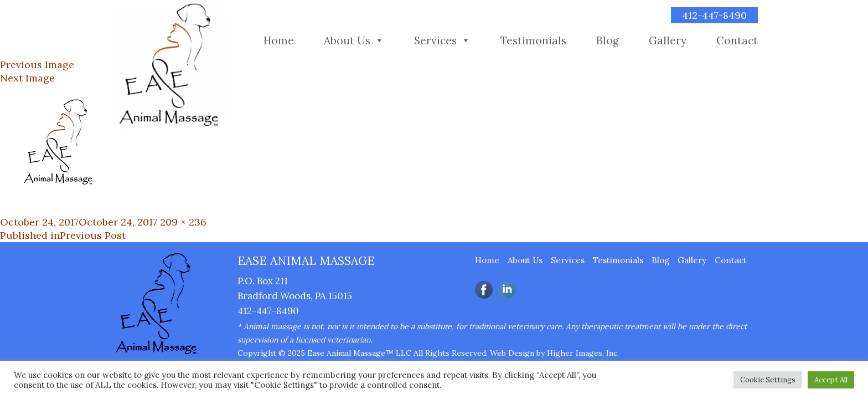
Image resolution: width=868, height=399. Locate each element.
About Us (347, 40)
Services (435, 40)
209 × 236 (183, 222)
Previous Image (37, 65)
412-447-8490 (714, 15)
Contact (737, 40)
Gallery (668, 40)
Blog (608, 40)
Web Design (512, 353)
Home (279, 40)
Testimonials (533, 40)
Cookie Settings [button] (768, 380)
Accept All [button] (831, 380)
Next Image (27, 78)
